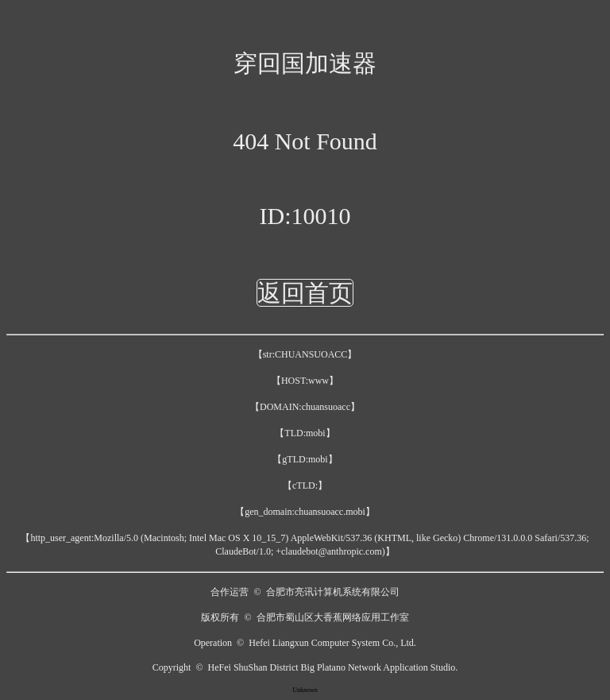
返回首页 (305, 293)
